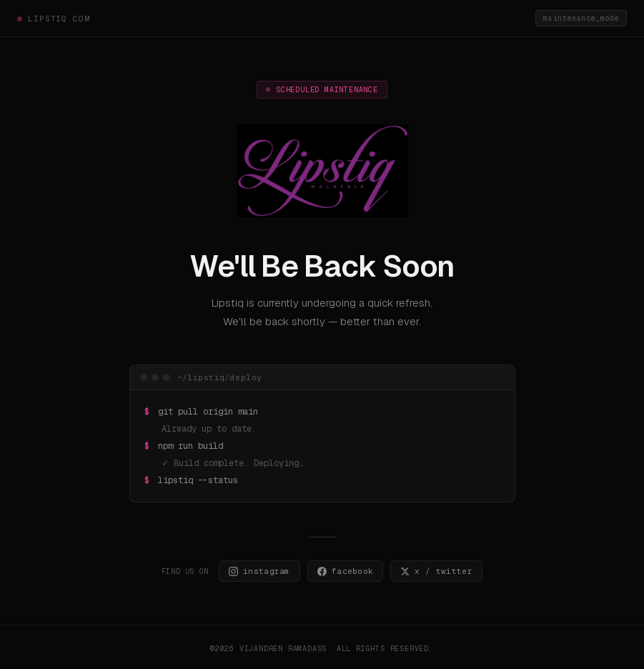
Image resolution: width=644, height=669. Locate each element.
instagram (259, 571)
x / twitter (436, 571)
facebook (346, 571)
